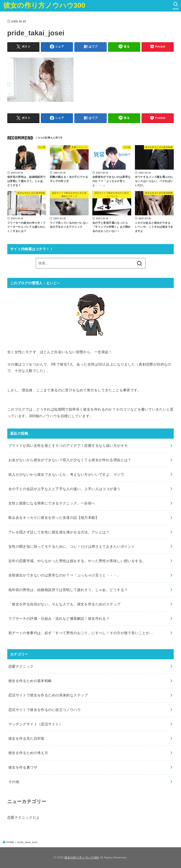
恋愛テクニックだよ (24, 817)
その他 (14, 782)
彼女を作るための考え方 (28, 753)
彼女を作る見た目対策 (26, 738)
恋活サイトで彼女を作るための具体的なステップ (48, 695)
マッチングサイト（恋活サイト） (35, 724)
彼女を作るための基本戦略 (30, 681)
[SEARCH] (176, 6)
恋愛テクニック (21, 666)
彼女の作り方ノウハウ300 (44, 5)
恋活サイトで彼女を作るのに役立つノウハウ (45, 710)
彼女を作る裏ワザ (23, 767)
